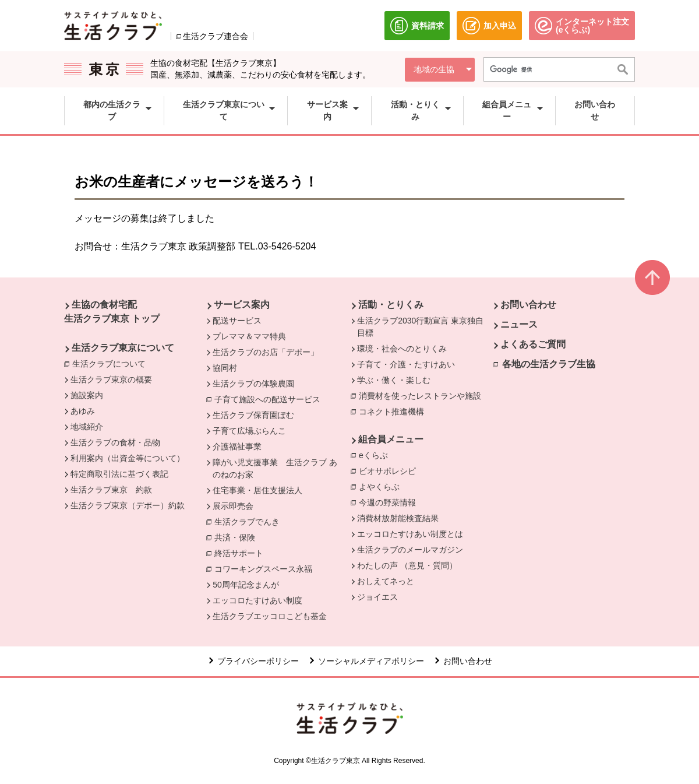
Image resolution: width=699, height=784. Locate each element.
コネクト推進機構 (394, 411)
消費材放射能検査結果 (398, 518)
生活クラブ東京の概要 (111, 379)
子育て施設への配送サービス (270, 399)
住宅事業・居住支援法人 (257, 490)
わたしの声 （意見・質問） (407, 565)
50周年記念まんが (246, 585)
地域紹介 (87, 427)
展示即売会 (233, 506)
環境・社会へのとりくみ (402, 349)
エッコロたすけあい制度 (257, 600)
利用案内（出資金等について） (128, 458)
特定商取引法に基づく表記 (119, 474)
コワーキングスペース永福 (266, 568)
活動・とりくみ (391, 305)
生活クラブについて (112, 363)
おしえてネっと (386, 581)
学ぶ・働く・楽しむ (394, 380)
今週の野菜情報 (387, 502)
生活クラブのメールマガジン (410, 550)
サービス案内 (242, 305)
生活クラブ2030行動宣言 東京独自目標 (420, 327)
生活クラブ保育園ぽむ (253, 415)
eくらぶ (376, 455)
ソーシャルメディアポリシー (371, 661)
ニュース (519, 324)
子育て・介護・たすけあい (406, 364)
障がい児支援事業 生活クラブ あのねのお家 (275, 468)
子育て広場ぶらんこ (249, 431)
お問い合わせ (528, 305)
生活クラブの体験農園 (253, 384)
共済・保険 (238, 537)
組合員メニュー (391, 439)
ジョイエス (377, 597)
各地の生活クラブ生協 (549, 364)
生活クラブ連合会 (216, 36)
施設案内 (87, 395)
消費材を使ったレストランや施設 (423, 395)
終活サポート (242, 553)
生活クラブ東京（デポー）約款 (128, 505)
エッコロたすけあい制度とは (410, 534)
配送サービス (237, 321)
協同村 (225, 368)
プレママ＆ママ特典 (249, 336)
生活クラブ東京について (123, 348)
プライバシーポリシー (258, 661)
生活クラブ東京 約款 (111, 490)
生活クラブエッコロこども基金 (270, 616)
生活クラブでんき (250, 521)
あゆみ (83, 411)
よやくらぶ (382, 486)
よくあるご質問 (533, 344)
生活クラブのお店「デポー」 (266, 352)
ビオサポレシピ (390, 470)
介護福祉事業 (237, 447)
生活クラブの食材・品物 (115, 442)
